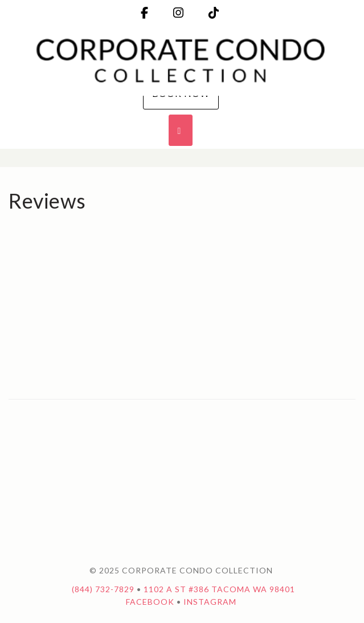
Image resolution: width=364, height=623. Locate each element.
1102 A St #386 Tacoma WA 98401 (219, 589)
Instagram (210, 602)
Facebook (150, 602)
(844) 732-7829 (103, 589)
